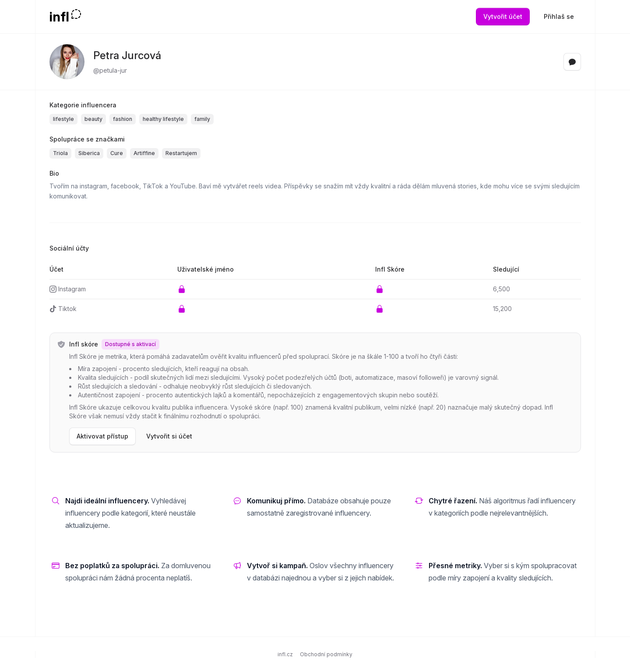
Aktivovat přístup (102, 436)
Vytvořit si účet (169, 436)
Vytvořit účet (503, 16)
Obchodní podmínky (326, 654)
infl (59, 17)
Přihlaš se (559, 16)
